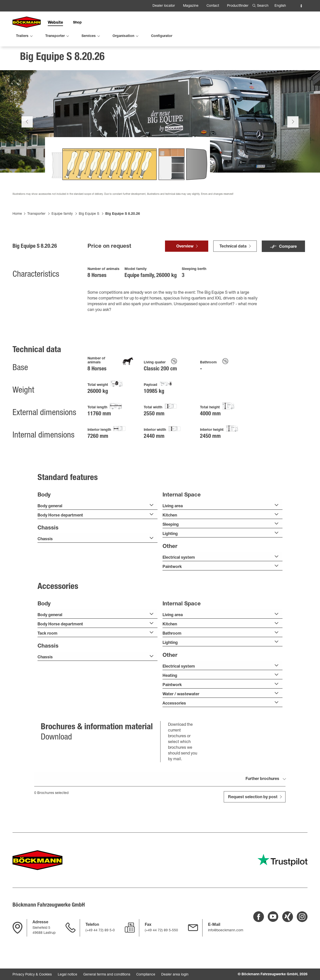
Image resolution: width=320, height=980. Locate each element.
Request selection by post (253, 802)
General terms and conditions (107, 975)
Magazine (191, 6)
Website (55, 23)
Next (293, 126)
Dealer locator (164, 6)
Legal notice (67, 975)
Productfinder (238, 6)
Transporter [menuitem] (55, 36)
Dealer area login (175, 975)
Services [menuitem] (89, 36)
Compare (288, 251)
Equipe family (62, 218)
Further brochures (262, 783)
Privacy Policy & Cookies (32, 975)
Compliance (146, 975)
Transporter (36, 218)
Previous (27, 126)
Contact (213, 6)
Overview (185, 251)
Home (17, 218)
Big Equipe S (89, 218)
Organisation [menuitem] (123, 36)
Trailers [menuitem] (22, 36)
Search (263, 6)
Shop (77, 23)
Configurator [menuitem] (162, 36)
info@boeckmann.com (226, 931)
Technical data (233, 251)
